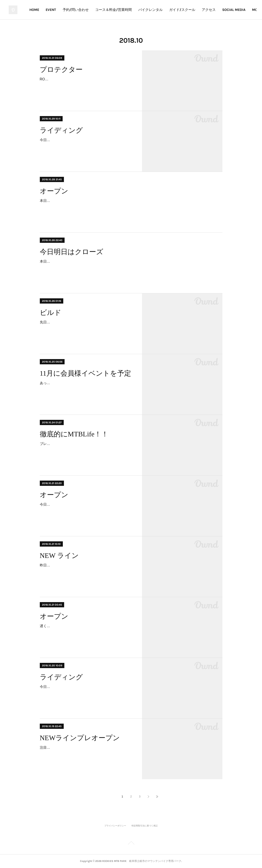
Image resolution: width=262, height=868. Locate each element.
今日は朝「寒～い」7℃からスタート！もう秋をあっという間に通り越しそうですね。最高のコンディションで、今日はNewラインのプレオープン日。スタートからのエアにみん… (87, 693)
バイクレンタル (189, 10)
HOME (72, 10)
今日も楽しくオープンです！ (62, 504)
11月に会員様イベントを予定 (86, 373)
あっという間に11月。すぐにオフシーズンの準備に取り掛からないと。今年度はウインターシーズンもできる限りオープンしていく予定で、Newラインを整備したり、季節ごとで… (87, 389)
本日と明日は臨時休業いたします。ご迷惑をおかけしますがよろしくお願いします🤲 (106, 261)
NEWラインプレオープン (80, 738)
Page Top (131, 844)
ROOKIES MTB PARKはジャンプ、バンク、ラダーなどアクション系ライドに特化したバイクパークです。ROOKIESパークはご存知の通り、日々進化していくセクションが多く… (87, 85)
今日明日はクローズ (72, 252)
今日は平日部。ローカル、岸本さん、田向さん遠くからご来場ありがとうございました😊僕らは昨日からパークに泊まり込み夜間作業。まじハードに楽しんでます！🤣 (87, 146)
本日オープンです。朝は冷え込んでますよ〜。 (76, 201)
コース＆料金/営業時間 (152, 10)
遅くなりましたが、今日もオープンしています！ (78, 626)
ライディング (61, 130)
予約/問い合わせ (114, 10)
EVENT (89, 10)
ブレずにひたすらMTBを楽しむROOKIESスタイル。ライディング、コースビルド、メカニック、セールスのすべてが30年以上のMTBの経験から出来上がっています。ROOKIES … (87, 450)
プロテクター (61, 69)
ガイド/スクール (220, 10)
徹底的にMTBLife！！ (74, 434)
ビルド (51, 312)
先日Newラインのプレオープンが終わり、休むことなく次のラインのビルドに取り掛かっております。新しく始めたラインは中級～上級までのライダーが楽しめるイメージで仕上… (87, 328)
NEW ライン (59, 556)
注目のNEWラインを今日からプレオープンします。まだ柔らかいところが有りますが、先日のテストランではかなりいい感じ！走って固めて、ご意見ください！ (87, 754)
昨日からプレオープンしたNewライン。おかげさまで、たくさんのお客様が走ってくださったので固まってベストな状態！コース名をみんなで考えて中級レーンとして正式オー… (87, 572)
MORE (245, 10)
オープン (54, 191)
